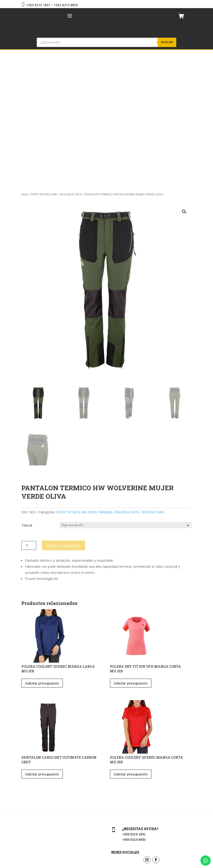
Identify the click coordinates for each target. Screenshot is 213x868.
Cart (113, 778)
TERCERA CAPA (152, 382)
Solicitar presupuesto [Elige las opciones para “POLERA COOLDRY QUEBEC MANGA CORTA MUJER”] (131, 644)
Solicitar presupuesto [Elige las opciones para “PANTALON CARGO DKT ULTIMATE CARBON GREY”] (42, 644)
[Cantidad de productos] (29, 415)
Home (25, 778)
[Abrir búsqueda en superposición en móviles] (106, 42)
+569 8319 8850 (66, 5)
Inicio (25, 64)
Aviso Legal (119, 798)
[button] (184, 81)
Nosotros (27, 798)
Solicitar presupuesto (63, 415)
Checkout (117, 788)
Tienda (26, 788)
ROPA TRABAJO (100, 382)
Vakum (134, 865)
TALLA (27, 395)
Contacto (27, 808)
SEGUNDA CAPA (71, 64)
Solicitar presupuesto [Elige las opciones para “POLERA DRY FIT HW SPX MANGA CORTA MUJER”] (131, 553)
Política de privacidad (126, 808)
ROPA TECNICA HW (44, 64)
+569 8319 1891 (38, 5)
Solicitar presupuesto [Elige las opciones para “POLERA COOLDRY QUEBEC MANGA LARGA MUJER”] (42, 553)
